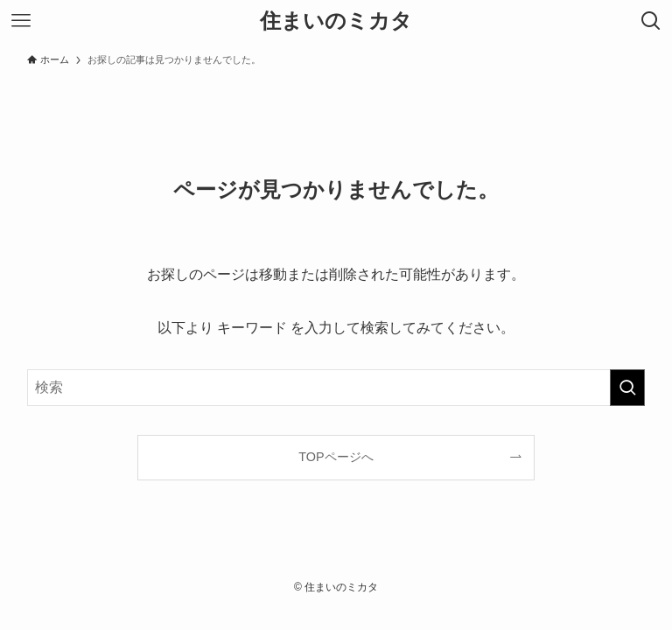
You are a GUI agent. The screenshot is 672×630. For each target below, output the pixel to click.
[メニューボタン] (21, 21)
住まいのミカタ (336, 21)
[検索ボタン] (651, 21)
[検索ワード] (336, 388)
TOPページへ (336, 457)
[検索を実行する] (627, 388)
